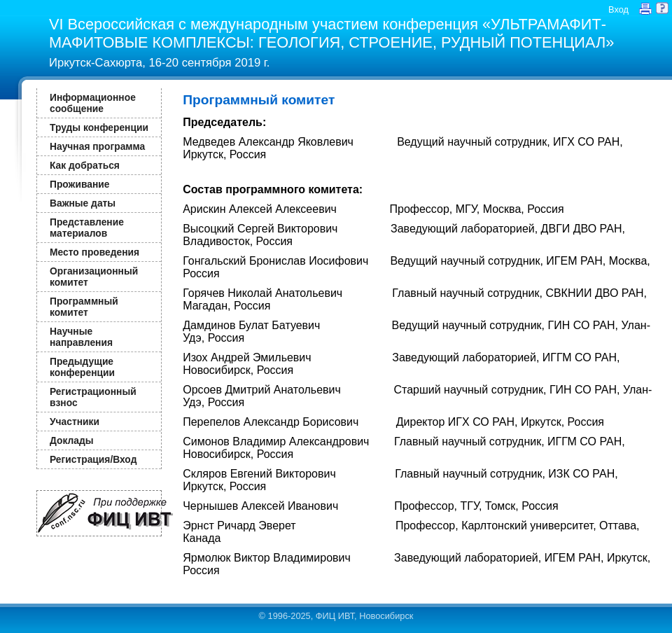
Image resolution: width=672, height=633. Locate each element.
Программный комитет (84, 307)
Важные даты (83, 203)
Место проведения (94, 252)
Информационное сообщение (93, 103)
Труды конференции (99, 127)
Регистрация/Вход (93, 459)
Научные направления (81, 337)
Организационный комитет (94, 277)
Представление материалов (87, 228)
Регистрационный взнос (93, 397)
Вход (618, 9)
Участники (75, 422)
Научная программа (97, 146)
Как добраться (85, 165)
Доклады (72, 440)
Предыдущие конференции (82, 367)
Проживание (79, 184)
